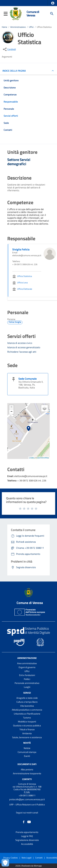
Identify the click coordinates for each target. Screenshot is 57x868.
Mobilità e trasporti (27, 722)
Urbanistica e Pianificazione (27, 714)
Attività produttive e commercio (27, 710)
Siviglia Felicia (21, 249)
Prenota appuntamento (27, 832)
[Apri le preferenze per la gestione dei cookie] (5, 863)
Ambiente (27, 733)
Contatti (27, 779)
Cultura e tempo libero (27, 702)
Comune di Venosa (33, 14)
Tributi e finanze (27, 729)
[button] (53, 3)
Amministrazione (18, 27)
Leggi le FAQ (27, 836)
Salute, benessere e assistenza (27, 737)
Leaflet (32, 458)
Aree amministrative (27, 663)
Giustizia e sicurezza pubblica (27, 726)
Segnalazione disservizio (27, 840)
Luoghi (27, 687)
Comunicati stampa (27, 752)
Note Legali (27, 858)
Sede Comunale (28, 379)
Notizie (27, 748)
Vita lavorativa (27, 706)
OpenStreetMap (43, 458)
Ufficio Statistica (44, 27)
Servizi (27, 693)
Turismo (27, 718)
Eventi (27, 756)
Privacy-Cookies (11, 858)
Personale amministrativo (27, 683)
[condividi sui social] (9, 49)
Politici (27, 679)
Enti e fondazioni (27, 675)
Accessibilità (27, 844)
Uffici (31, 27)
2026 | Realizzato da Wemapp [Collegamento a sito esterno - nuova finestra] (28, 866)
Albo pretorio (27, 769)
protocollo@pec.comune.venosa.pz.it (27, 799)
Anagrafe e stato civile (27, 698)
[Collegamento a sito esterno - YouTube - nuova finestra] (29, 822)
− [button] (11, 412)
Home (4, 27)
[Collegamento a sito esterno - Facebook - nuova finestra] (24, 822)
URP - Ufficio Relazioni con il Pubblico (27, 805)
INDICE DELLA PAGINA (15, 71)
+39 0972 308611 (27, 795)
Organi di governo (27, 667)
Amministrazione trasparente (27, 773)
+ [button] (11, 407)
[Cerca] (52, 14)
